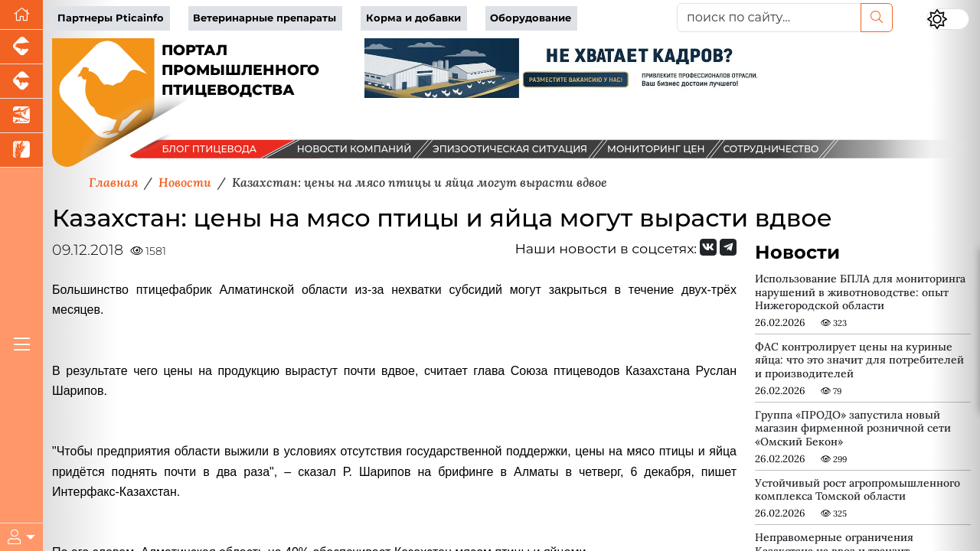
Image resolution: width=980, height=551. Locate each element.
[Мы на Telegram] (728, 247)
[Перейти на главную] (21, 15)
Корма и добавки (413, 18)
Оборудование (531, 18)
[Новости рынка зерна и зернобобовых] (21, 150)
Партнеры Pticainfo (111, 18)
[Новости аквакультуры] (21, 116)
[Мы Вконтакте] (708, 247)
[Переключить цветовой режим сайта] (948, 19)
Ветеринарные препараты (265, 18)
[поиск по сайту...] (769, 18)
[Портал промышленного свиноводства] (21, 47)
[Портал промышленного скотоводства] (21, 82)
